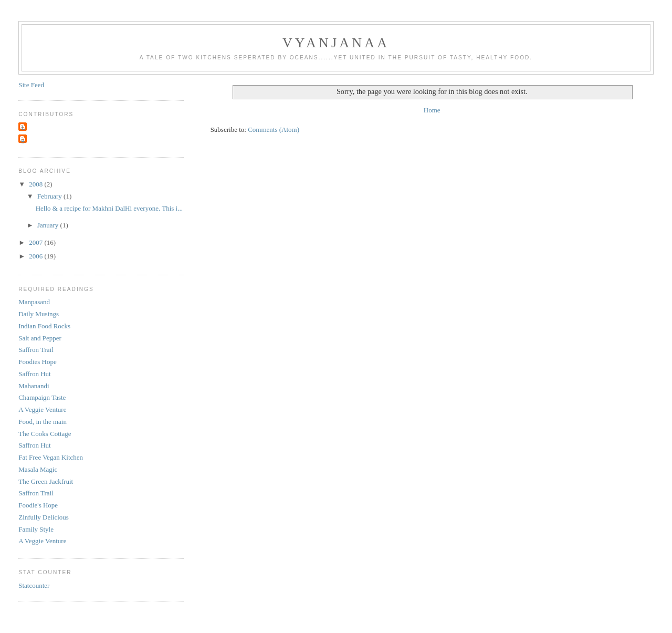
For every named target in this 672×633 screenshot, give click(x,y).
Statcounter (34, 585)
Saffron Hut (35, 374)
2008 (36, 184)
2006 (36, 256)
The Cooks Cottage (45, 434)
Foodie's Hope (38, 505)
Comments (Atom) (274, 129)
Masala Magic (38, 469)
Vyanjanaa (336, 43)
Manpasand (34, 302)
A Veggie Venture (42, 409)
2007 (36, 242)
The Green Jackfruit (46, 481)
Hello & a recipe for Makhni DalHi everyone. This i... (109, 208)
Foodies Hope (38, 362)
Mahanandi (34, 386)
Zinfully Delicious (44, 517)
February (50, 196)
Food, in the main (43, 422)
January (49, 225)
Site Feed (31, 85)
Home (432, 110)
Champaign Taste (42, 397)
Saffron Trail (36, 350)
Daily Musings (39, 314)
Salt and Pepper (40, 338)
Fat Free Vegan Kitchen (51, 457)
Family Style (36, 529)
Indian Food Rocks (44, 326)
